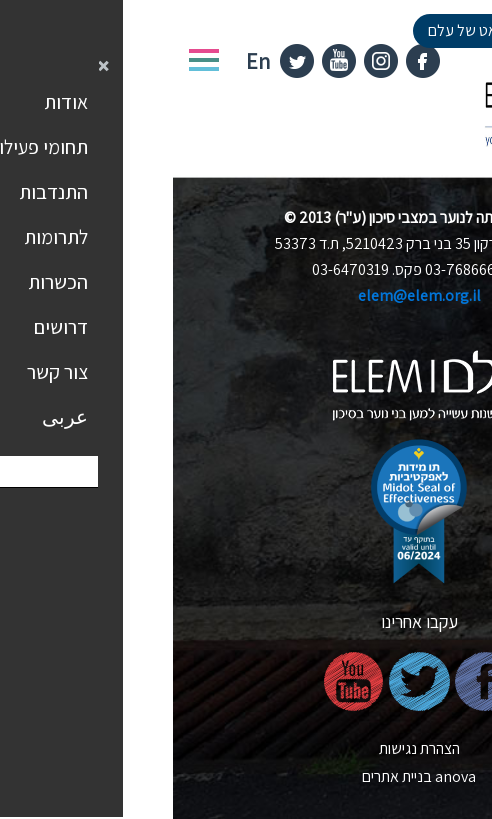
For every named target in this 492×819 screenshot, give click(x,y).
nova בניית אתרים (246, 776)
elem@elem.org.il (246, 295)
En (85, 61)
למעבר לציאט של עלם (322, 30)
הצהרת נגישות (246, 748)
